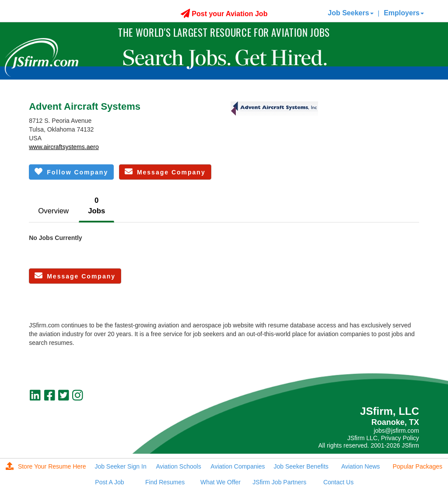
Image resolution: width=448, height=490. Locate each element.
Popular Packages (417, 466)
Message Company (165, 172)
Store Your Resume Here (46, 466)
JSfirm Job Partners (279, 482)
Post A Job (109, 482)
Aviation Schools (178, 466)
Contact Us (338, 482)
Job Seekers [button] (350, 13)
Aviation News (360, 466)
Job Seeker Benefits (301, 466)
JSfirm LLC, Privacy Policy (383, 438)
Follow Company (71, 172)
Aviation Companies (238, 466)
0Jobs (96, 206)
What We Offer (220, 482)
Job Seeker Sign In (120, 466)
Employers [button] (404, 13)
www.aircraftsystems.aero (64, 147)
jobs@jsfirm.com (396, 431)
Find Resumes (165, 482)
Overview (53, 211)
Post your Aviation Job (224, 14)
